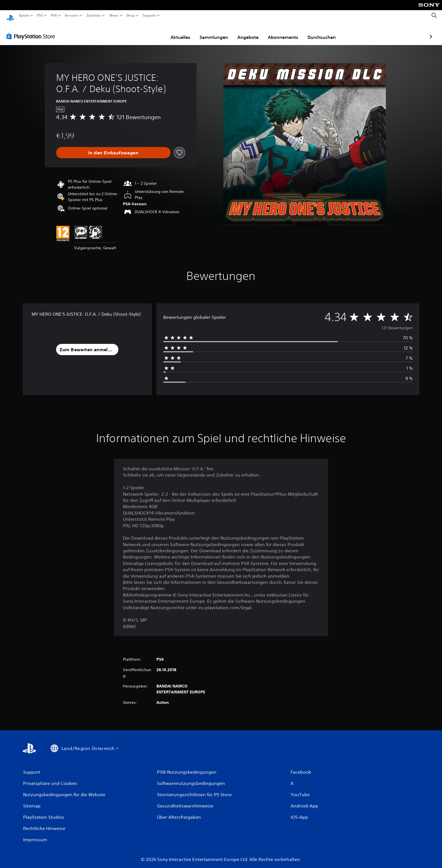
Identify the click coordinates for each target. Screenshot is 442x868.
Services (71, 15)
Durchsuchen (289, 32)
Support (149, 15)
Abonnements (250, 32)
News (114, 15)
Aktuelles (148, 32)
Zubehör (94, 15)
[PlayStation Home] (10, 16)
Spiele (24, 15)
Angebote (215, 32)
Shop (131, 15)
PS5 (40, 15)
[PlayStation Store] (32, 31)
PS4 (54, 15)
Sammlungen (181, 32)
